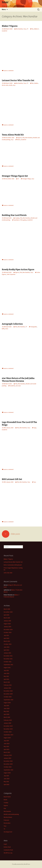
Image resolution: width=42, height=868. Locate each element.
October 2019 (8, 732)
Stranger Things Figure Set (15, 176)
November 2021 (8, 659)
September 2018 (8, 770)
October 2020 (8, 697)
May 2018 (6, 782)
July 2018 (6, 776)
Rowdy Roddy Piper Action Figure (18, 269)
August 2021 (7, 668)
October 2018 (8, 767)
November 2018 (8, 764)
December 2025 (8, 612)
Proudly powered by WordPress (21, 864)
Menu (4, 9)
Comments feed (8, 850)
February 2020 (8, 720)
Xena (7, 329)
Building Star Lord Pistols (14, 215)
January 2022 (7, 653)
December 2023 (8, 629)
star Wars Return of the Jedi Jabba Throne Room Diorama (18, 380)
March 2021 (7, 682)
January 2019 (7, 758)
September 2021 (8, 665)
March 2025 (7, 618)
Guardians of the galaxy (20, 220)
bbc (33, 29)
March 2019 (7, 752)
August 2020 (7, 703)
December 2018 (8, 761)
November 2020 (8, 694)
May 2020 (6, 711)
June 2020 (7, 708)
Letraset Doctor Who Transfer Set (18, 80)
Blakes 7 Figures (10, 26)
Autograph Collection (12, 324)
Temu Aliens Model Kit (13, 135)
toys (14, 85)
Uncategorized (8, 832)
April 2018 (6, 784)
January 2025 (7, 621)
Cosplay (17, 218)
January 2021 (7, 688)
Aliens (19, 140)
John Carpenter (11, 274)
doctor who (5, 85)
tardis (11, 85)
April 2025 (6, 615)
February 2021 (8, 685)
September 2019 (8, 735)
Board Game (7, 797)
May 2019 (6, 746)
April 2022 (6, 650)
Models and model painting (11, 814)
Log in (5, 844)
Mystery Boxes (8, 817)
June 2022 (7, 647)
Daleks (36, 83)
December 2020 (8, 691)
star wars (18, 386)
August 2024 (7, 624)
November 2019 (8, 729)
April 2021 (6, 679)
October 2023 (8, 632)
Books (6, 800)
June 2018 (7, 779)
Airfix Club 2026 (8, 573)
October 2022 (8, 644)
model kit (4, 31)
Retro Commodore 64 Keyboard (13, 565)
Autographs (34, 327)
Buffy (3, 329)
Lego (35, 428)
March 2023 (7, 641)
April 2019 (6, 749)
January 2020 (7, 723)
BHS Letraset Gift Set (12, 479)
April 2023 (6, 638)
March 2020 (7, 717)
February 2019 (8, 755)
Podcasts (6, 820)
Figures (20, 138)
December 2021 (8, 656)
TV (28, 29)
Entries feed (7, 847)
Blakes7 (37, 29)
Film (24, 138)
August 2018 (7, 773)
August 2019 (7, 738)
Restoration (7, 823)
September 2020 (8, 700)
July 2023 (6, 635)
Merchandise (19, 29)
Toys (25, 29)
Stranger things (27, 179)
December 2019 (8, 726)
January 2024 (7, 627)
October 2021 (8, 662)
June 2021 (7, 673)
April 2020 (6, 714)
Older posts (11, 534)
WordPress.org (8, 853)
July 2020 (6, 706)
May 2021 (6, 676)
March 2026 (7, 609)
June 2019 (7, 744)
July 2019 (6, 741)
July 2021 (6, 670)
